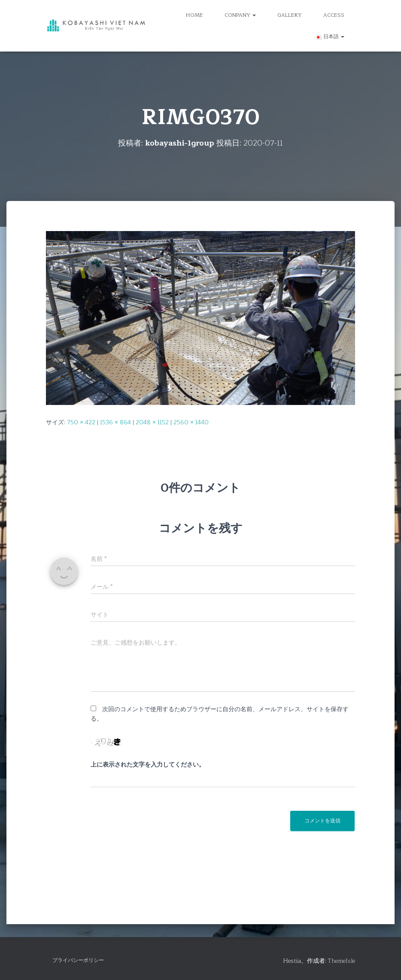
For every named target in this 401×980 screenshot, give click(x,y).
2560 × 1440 (191, 422)
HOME (194, 15)
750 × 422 (81, 422)
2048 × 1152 (152, 422)
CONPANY (240, 15)
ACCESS (334, 15)
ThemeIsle (342, 961)
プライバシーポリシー (78, 960)
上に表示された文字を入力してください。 (148, 765)
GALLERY (290, 15)
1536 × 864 (115, 422)
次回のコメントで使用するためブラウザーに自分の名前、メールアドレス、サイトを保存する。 (220, 714)
